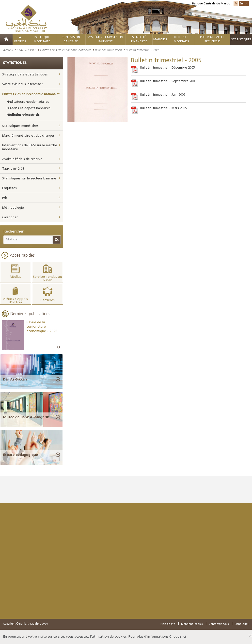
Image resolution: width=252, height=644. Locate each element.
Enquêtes (9, 188)
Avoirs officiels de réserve (22, 159)
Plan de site (168, 624)
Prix (5, 198)
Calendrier (10, 217)
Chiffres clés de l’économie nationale (65, 50)
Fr (236, 3)
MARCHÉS (160, 40)
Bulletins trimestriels (108, 50)
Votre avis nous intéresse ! (23, 84)
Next (59, 347)
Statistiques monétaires (20, 126)
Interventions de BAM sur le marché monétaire (30, 147)
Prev (58, 347)
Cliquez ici (178, 637)
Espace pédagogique (20, 455)
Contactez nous (219, 624)
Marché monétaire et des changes (28, 136)
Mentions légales (192, 624)
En (241, 3)
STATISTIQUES (26, 50)
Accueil (8, 50)
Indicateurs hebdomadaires (29, 102)
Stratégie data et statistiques (25, 75)
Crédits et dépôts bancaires (29, 108)
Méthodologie (13, 208)
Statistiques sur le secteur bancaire (29, 179)
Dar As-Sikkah (15, 379)
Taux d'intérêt (13, 169)
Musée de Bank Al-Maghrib (26, 417)
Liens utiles (242, 624)
